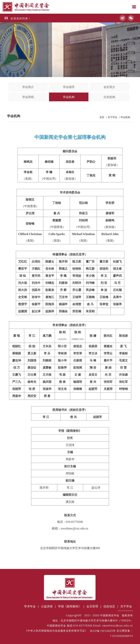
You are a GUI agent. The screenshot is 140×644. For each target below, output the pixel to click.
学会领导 (69, 87)
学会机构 (69, 97)
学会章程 (28, 97)
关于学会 (112, 117)
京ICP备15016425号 (103, 631)
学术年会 (30, 606)
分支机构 (109, 97)
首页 (102, 117)
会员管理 (92, 606)
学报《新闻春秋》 (70, 606)
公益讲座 (47, 606)
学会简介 (28, 87)
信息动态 (109, 606)
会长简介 (109, 87)
